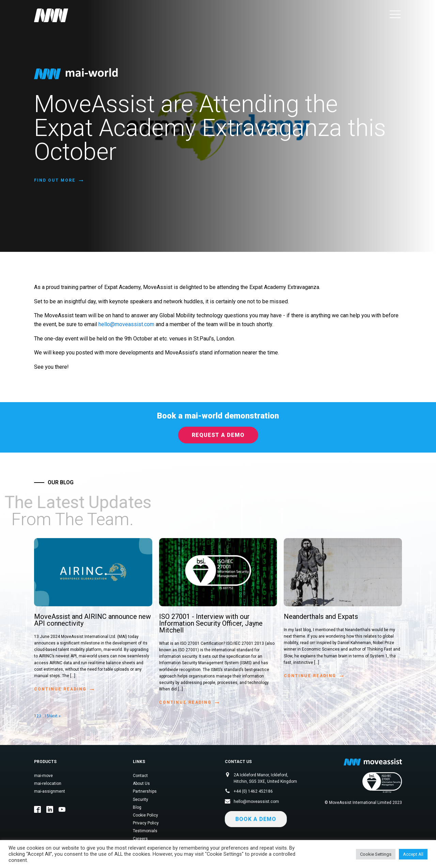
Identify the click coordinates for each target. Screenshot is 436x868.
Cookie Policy (145, 815)
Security (141, 800)
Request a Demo (218, 435)
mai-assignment (50, 791)
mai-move (43, 776)
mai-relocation (48, 783)
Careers (140, 839)
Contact (140, 776)
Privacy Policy (146, 823)
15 (47, 716)
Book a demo (256, 819)
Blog (137, 807)
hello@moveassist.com (126, 324)
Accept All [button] (413, 854)
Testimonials (145, 831)
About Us (141, 783)
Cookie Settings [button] (376, 854)
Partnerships (145, 791)
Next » (55, 716)
